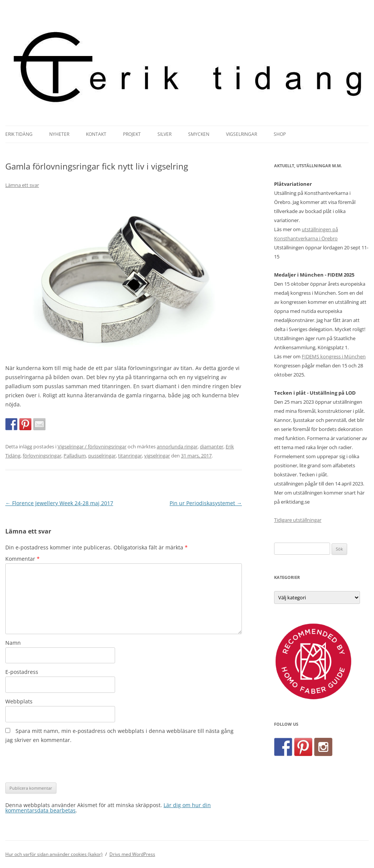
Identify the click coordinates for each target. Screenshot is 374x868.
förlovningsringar (42, 456)
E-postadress (22, 672)
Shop (280, 134)
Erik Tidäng (19, 134)
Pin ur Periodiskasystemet (206, 503)
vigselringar (157, 456)
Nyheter (59, 134)
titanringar (130, 456)
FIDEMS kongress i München (334, 356)
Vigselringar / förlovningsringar (92, 446)
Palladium (75, 456)
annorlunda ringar (177, 446)
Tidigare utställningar (298, 520)
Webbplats (19, 701)
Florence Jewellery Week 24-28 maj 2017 (59, 503)
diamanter (212, 446)
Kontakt (96, 134)
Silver (164, 134)
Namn (13, 643)
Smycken (199, 134)
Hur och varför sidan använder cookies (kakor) (54, 854)
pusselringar (102, 456)
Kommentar (23, 559)
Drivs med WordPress (132, 854)
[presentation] (63, 764)
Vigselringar (242, 134)
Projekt (132, 134)
